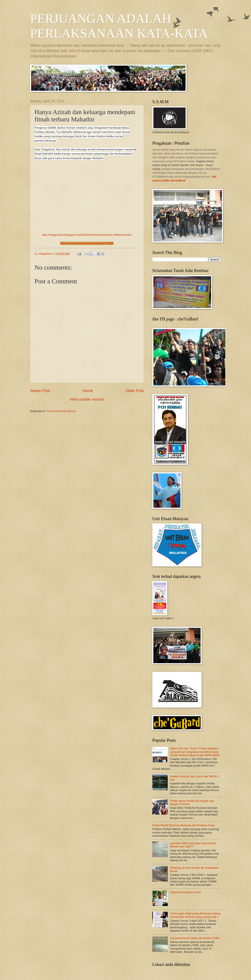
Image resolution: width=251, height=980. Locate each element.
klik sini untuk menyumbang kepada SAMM (87, 243)
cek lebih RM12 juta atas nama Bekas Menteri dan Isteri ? (193, 845)
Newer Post (40, 391)
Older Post (135, 391)
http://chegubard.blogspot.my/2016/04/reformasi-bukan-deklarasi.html (87, 235)
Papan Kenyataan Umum (185, 892)
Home (88, 391)
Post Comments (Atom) (61, 411)
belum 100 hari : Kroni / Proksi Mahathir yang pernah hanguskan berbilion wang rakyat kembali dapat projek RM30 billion (195, 752)
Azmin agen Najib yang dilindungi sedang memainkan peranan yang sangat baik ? (195, 915)
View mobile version (87, 399)
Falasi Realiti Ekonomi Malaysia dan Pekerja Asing (183, 825)
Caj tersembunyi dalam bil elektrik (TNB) (195, 938)
